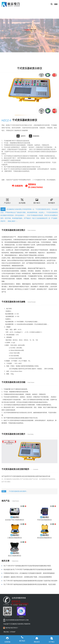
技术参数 (22, 201)
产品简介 (7, 201)
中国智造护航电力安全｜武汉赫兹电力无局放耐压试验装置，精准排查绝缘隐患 (29, 573)
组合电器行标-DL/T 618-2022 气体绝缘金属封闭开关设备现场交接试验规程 (28, 569)
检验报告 (34, 136)
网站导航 (6, 632)
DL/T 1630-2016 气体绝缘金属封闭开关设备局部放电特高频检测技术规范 (27, 566)
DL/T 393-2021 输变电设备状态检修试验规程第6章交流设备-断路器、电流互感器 (30, 584)
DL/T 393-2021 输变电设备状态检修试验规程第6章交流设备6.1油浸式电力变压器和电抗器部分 (30, 581)
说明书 (21, 136)
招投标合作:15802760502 (20, 602)
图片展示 (37, 201)
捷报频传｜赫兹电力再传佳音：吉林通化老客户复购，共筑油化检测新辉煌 (28, 577)
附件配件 (52, 201)
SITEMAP (13, 632)
